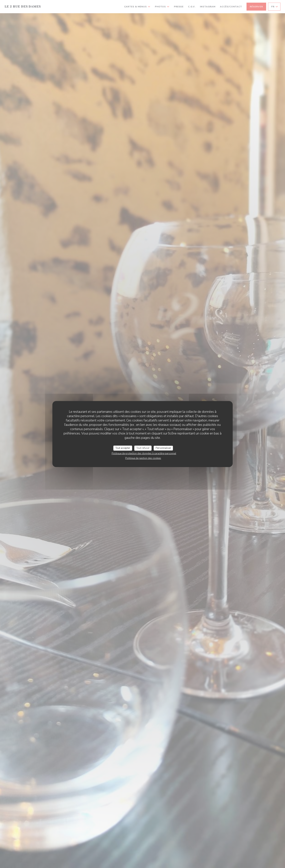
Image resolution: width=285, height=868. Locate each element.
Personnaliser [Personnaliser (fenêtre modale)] (163, 448)
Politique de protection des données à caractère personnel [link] (144, 454)
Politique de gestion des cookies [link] (143, 458)
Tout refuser (143, 448)
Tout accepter (123, 448)
